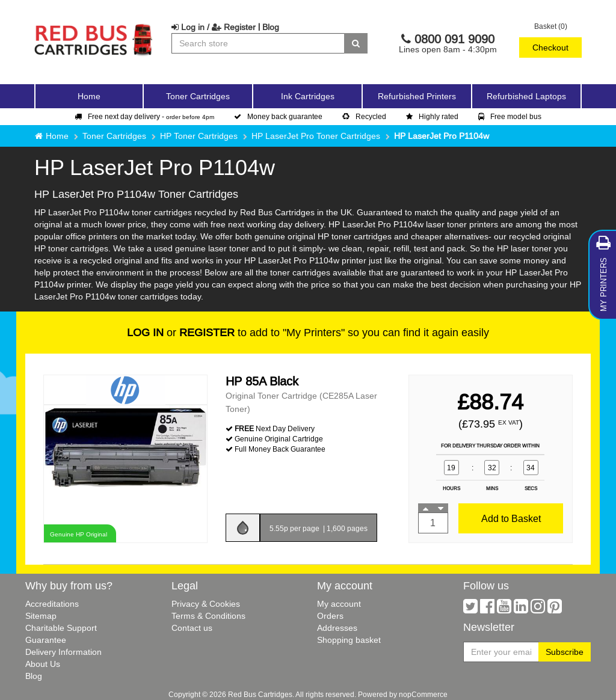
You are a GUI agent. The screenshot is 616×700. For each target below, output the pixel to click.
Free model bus (510, 116)
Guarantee (46, 640)
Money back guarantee (278, 116)
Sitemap (41, 616)
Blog (271, 27)
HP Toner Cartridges (199, 136)
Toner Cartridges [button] (198, 96)
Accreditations (52, 604)
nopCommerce (423, 694)
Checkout (550, 48)
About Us (43, 664)
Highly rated (432, 116)
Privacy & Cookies (206, 604)
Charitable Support (61, 628)
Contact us (192, 628)
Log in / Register (214, 27)
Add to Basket (511, 518)
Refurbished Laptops (526, 96)
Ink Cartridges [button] (308, 96)
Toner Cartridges (114, 136)
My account (339, 604)
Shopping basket (349, 640)
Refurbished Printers (417, 96)
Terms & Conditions (208, 616)
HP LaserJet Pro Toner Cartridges (316, 136)
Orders (330, 616)
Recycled (364, 116)
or (181, 332)
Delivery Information (63, 652)
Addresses (337, 628)
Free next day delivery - (144, 116)
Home (89, 96)
